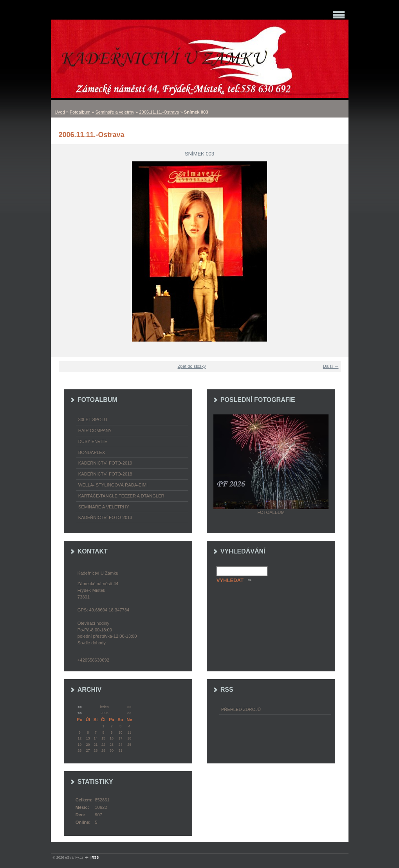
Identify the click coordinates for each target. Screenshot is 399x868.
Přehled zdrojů (241, 709)
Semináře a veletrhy (115, 112)
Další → (331, 366)
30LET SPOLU (93, 420)
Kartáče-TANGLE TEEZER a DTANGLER (121, 496)
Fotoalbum (80, 112)
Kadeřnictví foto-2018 (105, 474)
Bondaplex (92, 452)
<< (79, 707)
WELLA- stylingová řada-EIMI (113, 485)
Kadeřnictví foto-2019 (105, 463)
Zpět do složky (192, 366)
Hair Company (95, 430)
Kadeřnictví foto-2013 (105, 517)
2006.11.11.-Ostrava (159, 112)
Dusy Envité (93, 441)
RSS (95, 857)
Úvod (60, 112)
